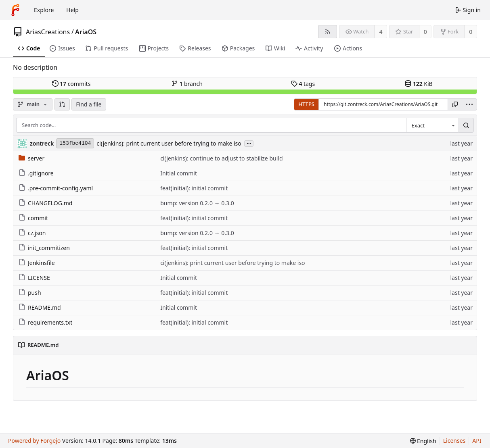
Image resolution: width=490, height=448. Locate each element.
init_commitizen (44, 248)
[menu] (469, 104)
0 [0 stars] (425, 32)
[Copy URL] (455, 104)
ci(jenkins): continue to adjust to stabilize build (221, 158)
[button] (62, 104)
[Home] (15, 10)
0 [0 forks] (471, 32)
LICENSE (34, 278)
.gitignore (36, 173)
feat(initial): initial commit (194, 188)
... (249, 143)
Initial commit (179, 173)
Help (72, 10)
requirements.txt (45, 322)
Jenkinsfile (37, 263)
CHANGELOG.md (45, 203)
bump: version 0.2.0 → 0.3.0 (197, 203)
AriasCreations (48, 32)
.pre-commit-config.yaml (56, 188)
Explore (44, 10)
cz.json (32, 233)
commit (33, 218)
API (477, 441)
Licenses (454, 441)
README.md (40, 307)
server (31, 158)
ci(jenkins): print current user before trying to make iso (169, 143)
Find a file (89, 104)
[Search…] (466, 125)
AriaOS (86, 32)
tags (303, 84)
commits (71, 84)
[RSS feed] (328, 32)
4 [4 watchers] (381, 32)
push (30, 293)
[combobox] (432, 125)
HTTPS (306, 104)
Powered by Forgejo (34, 441)
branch (187, 84)
